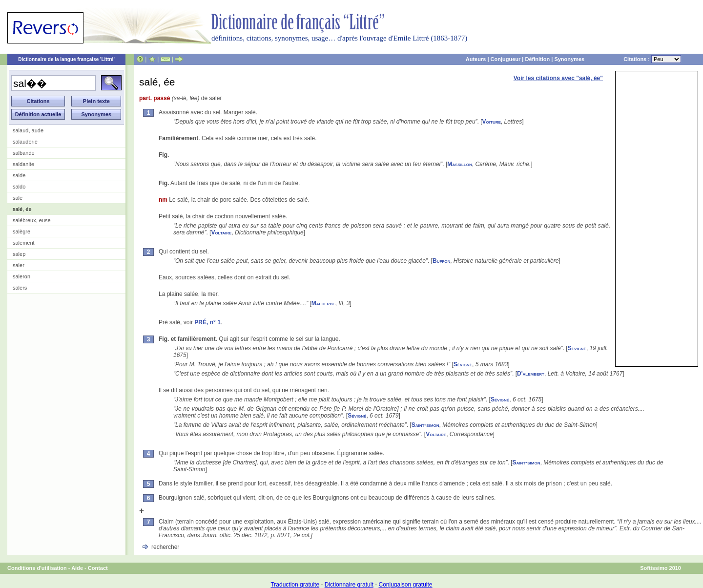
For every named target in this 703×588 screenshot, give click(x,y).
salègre (21, 231)
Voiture (492, 122)
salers (20, 288)
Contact (98, 568)
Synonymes (569, 59)
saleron (21, 276)
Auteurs (476, 59)
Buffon (441, 261)
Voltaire (221, 232)
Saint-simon (425, 425)
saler (19, 265)
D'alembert (531, 374)
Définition (537, 59)
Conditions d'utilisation (37, 568)
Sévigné (577, 348)
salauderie (25, 142)
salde (19, 175)
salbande (24, 153)
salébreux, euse (32, 220)
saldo (19, 187)
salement (24, 243)
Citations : (652, 59)
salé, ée (22, 209)
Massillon (459, 164)
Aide (77, 568)
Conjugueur (506, 59)
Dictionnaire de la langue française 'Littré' (66, 59)
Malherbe (323, 303)
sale (18, 198)
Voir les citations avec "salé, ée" (558, 78)
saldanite (23, 164)
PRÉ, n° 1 (207, 322)
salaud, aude (28, 130)
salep (19, 254)
